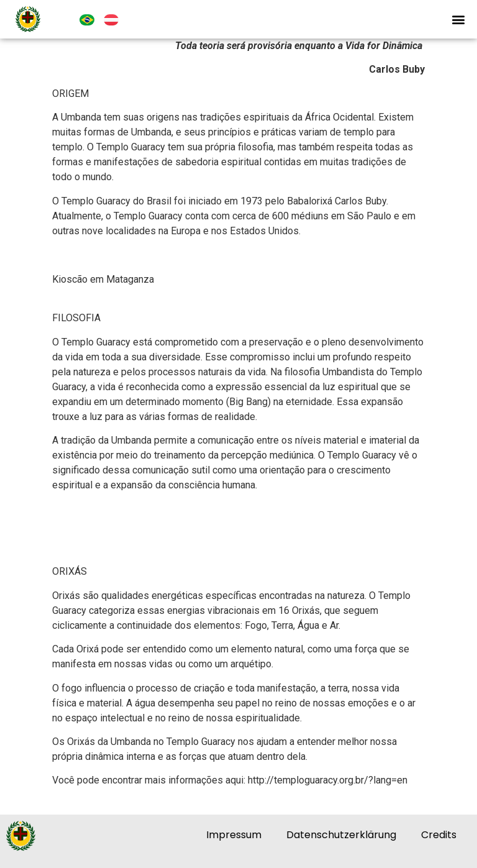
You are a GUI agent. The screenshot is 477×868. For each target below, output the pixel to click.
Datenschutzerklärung (341, 835)
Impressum (234, 835)
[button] (458, 20)
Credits (439, 835)
